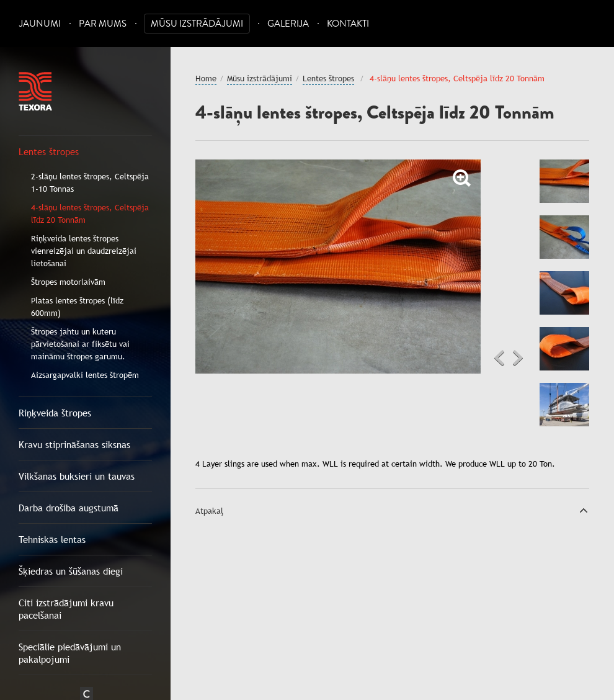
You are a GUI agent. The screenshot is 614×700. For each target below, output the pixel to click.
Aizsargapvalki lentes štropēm (85, 375)
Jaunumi (40, 24)
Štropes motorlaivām (68, 282)
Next (518, 358)
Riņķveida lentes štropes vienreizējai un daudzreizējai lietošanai (84, 251)
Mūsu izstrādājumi (197, 24)
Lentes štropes (49, 151)
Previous (499, 358)
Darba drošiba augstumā (69, 508)
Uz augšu (584, 510)
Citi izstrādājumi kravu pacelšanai (66, 609)
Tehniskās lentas (52, 539)
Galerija (288, 24)
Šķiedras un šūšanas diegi (71, 571)
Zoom (462, 178)
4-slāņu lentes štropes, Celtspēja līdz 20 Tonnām (90, 213)
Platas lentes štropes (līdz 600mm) (77, 307)
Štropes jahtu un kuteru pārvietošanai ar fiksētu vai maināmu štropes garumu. (80, 344)
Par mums (103, 24)
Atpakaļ (209, 511)
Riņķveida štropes (55, 413)
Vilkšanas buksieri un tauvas (77, 476)
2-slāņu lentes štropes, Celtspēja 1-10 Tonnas (90, 182)
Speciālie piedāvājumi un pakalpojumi (70, 653)
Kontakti (348, 24)
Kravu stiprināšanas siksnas (74, 444)
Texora (35, 91)
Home (206, 78)
